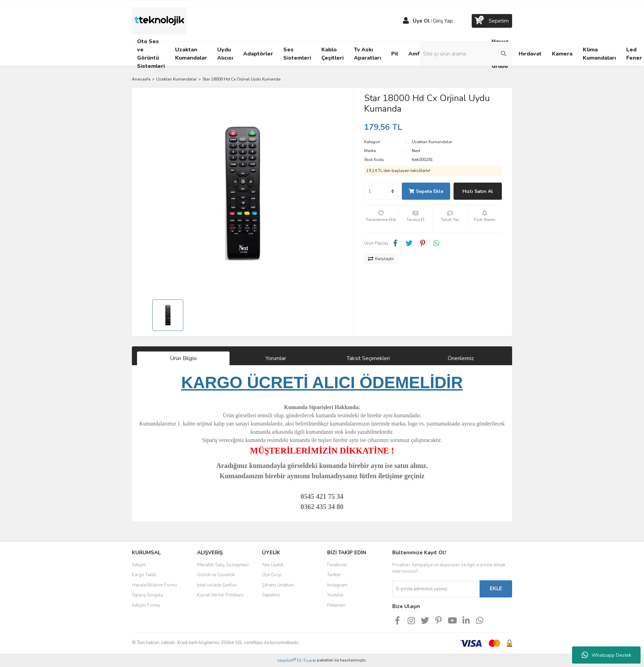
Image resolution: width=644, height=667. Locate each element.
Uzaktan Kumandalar (432, 142)
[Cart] (492, 21)
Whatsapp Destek (606, 655)
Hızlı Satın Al (478, 191)
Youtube (335, 595)
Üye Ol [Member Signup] (421, 21)
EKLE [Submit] (496, 589)
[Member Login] (406, 21)
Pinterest (336, 605)
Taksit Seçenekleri (368, 358)
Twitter (334, 575)
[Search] (466, 54)
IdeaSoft (287, 660)
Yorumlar (276, 358)
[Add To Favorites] (381, 219)
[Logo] (159, 21)
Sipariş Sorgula (147, 595)
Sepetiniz (271, 595)
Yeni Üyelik (273, 565)
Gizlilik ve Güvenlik (216, 575)
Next (416, 151)
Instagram (337, 585)
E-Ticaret (308, 660)
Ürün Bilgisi (183, 358)
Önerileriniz (461, 358)
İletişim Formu (146, 605)
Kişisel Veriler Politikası (220, 595)
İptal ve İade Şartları (217, 585)
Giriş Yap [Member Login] (443, 21)
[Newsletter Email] (436, 589)
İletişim (139, 565)
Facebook (337, 565)
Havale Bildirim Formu (154, 585)
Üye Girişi (272, 575)
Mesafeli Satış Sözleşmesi (223, 565)
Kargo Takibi (144, 575)
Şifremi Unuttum (278, 585)
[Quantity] (381, 191)
